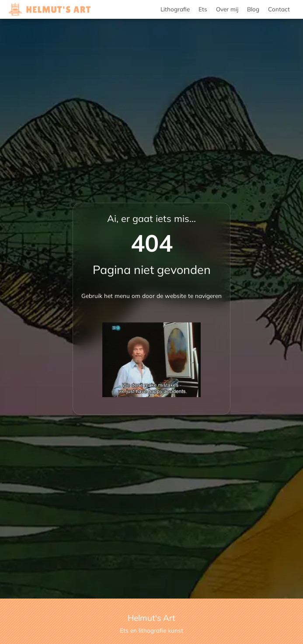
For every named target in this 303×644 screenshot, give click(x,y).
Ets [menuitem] (203, 9)
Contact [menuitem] (279, 9)
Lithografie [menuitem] (175, 9)
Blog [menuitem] (253, 9)
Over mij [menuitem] (227, 9)
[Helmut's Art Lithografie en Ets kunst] (50, 10)
